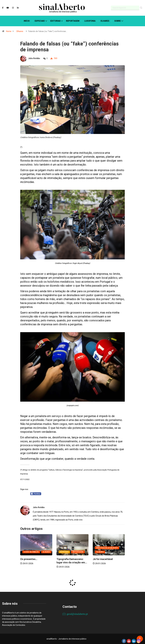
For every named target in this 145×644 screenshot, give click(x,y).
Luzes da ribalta (31, 552)
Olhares (105, 21)
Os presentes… (29, 559)
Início (27, 21)
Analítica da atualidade (107, 548)
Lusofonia (90, 21)
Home (9, 31)
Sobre (118, 21)
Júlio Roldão (34, 58)
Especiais (40, 21)
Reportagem (73, 21)
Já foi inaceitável (103, 559)
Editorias (55, 21)
